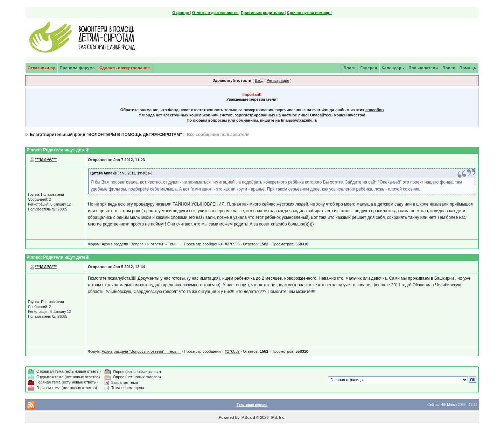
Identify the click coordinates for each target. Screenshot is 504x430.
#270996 (232, 244)
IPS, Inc (277, 417)
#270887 (232, 351)
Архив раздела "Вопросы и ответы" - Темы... (141, 244)
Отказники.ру (41, 68)
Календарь (393, 68)
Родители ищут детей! (66, 150)
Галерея (369, 68)
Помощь (468, 68)
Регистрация (278, 80)
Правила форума (77, 68)
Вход (259, 80)
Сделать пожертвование (125, 68)
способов (374, 110)
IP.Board (248, 417)
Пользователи (423, 68)
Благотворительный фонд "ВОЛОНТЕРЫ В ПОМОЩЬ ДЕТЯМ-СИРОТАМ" (106, 135)
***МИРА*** (46, 159)
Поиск (449, 68)
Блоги (349, 68)
